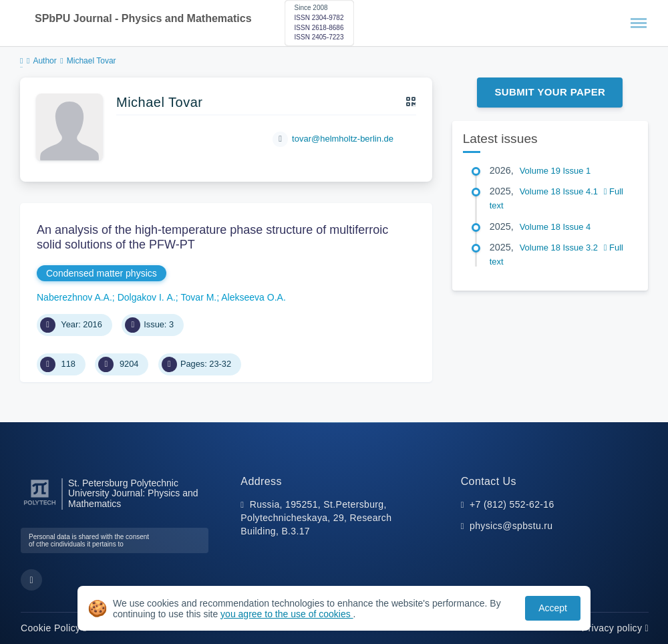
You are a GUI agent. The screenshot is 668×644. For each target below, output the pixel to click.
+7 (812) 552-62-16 (512, 504)
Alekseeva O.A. (254, 297)
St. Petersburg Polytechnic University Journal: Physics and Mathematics (133, 494)
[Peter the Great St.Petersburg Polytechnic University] (40, 505)
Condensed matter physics (102, 273)
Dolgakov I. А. (147, 297)
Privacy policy (615, 628)
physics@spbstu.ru (511, 526)
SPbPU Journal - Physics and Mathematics (143, 18)
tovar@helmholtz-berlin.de (343, 139)
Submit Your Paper (550, 92)
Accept (553, 608)
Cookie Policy (54, 628)
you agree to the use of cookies (287, 614)
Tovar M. (199, 297)
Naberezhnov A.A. (74, 297)
